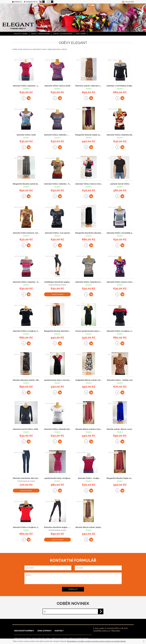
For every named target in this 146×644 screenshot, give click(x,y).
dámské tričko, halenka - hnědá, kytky (57, 184)
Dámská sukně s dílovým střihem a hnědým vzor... (89, 86)
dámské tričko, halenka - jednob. (26, 86)
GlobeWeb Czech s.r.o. (102, 631)
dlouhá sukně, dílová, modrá (120, 429)
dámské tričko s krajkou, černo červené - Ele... (120, 331)
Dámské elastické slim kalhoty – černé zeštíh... (26, 478)
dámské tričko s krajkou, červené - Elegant (26, 527)
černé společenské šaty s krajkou (89, 331)
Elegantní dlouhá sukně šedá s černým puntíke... (26, 184)
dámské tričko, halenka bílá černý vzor (57, 429)
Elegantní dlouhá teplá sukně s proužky (89, 135)
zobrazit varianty (57, 294)
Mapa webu (116, 631)
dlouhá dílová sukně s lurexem (89, 429)
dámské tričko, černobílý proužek (120, 233)
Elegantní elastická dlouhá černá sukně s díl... (89, 233)
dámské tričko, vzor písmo (57, 233)
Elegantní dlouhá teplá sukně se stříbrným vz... (120, 478)
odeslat (73, 589)
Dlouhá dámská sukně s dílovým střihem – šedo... (26, 380)
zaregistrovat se (31, 2)
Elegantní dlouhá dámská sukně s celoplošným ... (57, 331)
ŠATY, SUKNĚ (81, 34)
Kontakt (59, 631)
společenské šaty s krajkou (57, 478)
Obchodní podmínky (24, 631)
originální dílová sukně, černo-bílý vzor (89, 380)
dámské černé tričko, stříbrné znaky (26, 429)
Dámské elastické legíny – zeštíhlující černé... (57, 527)
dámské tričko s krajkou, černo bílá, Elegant (26, 331)
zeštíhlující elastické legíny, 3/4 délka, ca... (57, 282)
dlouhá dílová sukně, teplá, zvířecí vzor (89, 527)
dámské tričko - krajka (89, 478)
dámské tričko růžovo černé (89, 184)
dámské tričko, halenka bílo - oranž (120, 135)
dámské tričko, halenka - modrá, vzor (57, 135)
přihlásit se (17, 2)
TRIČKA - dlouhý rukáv (63, 34)
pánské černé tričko (120, 184)
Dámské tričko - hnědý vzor (120, 380)
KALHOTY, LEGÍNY (21, 34)
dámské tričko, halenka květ (89, 282)
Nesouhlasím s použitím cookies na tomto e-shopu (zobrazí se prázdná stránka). (96, 641)
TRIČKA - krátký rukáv (40, 34)
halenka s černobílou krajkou (120, 86)
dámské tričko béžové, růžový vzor (26, 233)
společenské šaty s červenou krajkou (57, 380)
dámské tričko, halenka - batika (26, 282)
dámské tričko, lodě (26, 135)
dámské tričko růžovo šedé (57, 86)
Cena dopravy (44, 631)
